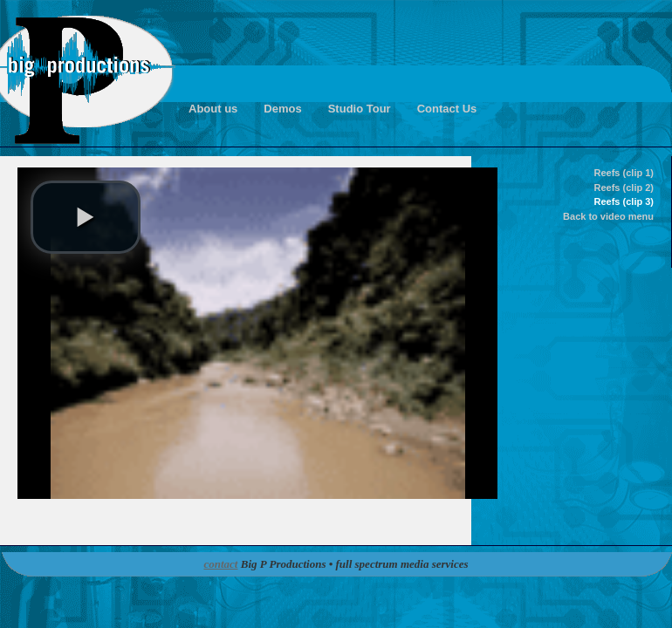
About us (213, 109)
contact (220, 564)
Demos (282, 109)
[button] (86, 217)
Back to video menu (608, 216)
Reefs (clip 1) (624, 173)
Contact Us (447, 109)
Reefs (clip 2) (624, 188)
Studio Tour (360, 109)
